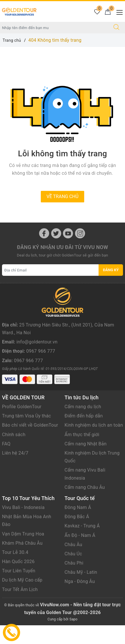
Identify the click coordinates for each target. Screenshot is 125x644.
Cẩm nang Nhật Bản (86, 463)
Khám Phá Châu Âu (22, 562)
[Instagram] (80, 233)
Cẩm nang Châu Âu (85, 506)
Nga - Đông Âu (80, 600)
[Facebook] (44, 233)
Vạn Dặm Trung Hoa (23, 553)
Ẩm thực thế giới (82, 453)
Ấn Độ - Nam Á (80, 554)
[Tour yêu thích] (97, 12)
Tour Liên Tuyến (19, 590)
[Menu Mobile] (118, 12)
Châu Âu (74, 563)
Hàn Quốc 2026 (18, 581)
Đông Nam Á (78, 526)
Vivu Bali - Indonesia (23, 526)
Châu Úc (73, 573)
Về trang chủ (62, 196)
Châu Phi (74, 582)
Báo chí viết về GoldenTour (30, 444)
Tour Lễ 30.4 (15, 571)
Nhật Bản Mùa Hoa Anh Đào (27, 539)
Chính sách (14, 453)
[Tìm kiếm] (116, 28)
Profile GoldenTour (22, 426)
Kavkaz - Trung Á (82, 545)
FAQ (6, 463)
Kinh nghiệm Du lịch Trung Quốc (92, 476)
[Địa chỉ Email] (50, 270)
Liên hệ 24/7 (15, 472)
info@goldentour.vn (37, 355)
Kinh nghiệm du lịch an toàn (94, 444)
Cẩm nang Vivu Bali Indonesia (85, 493)
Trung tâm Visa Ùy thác (26, 435)
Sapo (73, 638)
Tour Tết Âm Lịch (20, 608)
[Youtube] (68, 233)
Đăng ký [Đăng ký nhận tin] (111, 270)
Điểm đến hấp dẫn (84, 435)
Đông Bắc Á (77, 536)
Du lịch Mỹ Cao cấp (22, 599)
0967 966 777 (41, 364)
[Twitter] (56, 233)
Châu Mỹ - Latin (81, 591)
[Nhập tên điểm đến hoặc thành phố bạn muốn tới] (54, 28)
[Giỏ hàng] (108, 12)
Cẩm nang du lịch (83, 426)
